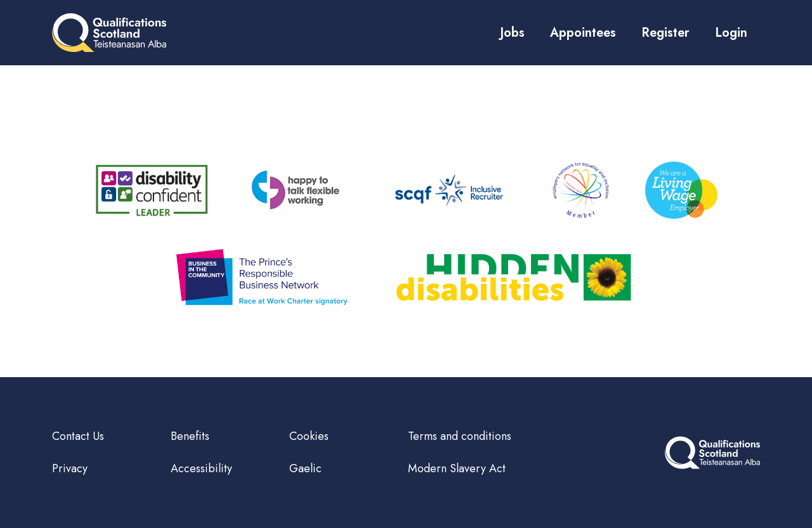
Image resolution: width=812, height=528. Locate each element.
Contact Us (78, 436)
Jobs (512, 33)
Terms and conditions (460, 436)
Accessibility (201, 468)
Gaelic (305, 468)
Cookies (309, 436)
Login (731, 33)
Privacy (70, 468)
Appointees (583, 33)
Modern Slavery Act (457, 468)
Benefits (190, 436)
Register (665, 33)
